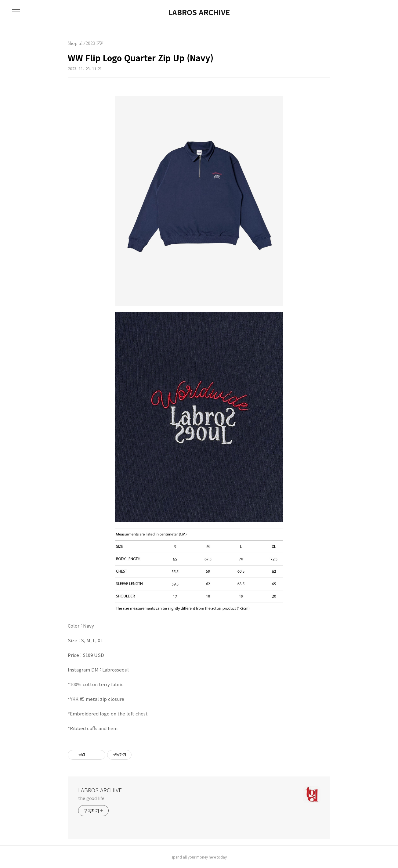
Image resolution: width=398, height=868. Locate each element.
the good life (91, 798)
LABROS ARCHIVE (199, 12)
